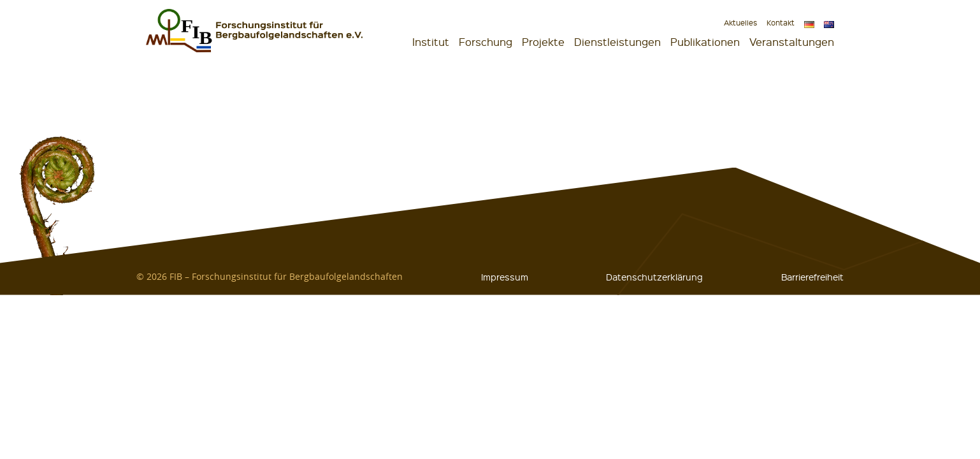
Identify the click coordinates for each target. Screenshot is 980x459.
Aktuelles (740, 23)
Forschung (486, 42)
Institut (431, 42)
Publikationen (705, 42)
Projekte (543, 42)
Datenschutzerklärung (654, 277)
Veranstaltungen (792, 42)
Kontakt (781, 23)
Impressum (505, 277)
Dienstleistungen (617, 42)
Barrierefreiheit (812, 277)
